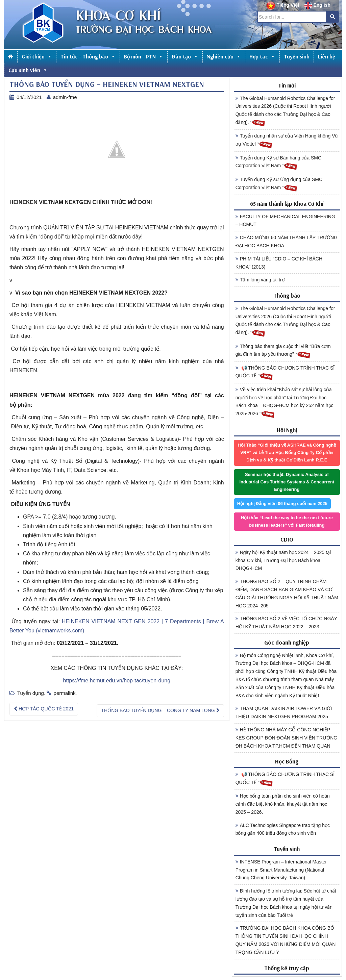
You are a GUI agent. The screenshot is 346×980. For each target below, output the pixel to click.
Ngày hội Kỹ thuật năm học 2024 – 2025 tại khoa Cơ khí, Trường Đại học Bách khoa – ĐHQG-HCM (283, 560)
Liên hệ (327, 56)
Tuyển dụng (31, 693)
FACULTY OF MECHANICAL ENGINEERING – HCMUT (285, 221)
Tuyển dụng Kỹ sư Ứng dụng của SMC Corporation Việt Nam (279, 184)
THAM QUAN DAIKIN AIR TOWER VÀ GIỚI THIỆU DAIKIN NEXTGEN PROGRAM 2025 (284, 712)
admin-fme (65, 97)
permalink (65, 693)
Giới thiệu (37, 56)
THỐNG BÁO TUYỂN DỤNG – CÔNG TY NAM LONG (160, 710)
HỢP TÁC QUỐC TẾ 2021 (44, 709)
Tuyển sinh (297, 56)
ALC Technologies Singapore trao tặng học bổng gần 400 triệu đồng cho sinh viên (283, 829)
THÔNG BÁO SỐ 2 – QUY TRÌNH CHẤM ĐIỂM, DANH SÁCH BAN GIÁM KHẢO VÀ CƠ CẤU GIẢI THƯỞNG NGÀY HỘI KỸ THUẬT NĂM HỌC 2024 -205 (287, 593)
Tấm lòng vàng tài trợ (260, 280)
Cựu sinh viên (28, 70)
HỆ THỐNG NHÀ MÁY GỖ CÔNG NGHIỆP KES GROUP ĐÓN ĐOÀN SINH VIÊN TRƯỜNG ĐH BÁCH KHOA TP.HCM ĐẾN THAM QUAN (287, 738)
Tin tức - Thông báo (88, 56)
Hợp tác (262, 56)
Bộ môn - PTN (144, 56)
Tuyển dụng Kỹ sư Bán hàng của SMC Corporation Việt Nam (278, 163)
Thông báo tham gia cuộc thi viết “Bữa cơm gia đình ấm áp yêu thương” (283, 351)
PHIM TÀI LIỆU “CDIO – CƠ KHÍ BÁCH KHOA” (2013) (279, 263)
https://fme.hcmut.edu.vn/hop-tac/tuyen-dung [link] (117, 681)
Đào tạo (185, 56)
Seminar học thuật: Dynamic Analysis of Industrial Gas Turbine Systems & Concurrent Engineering (287, 482)
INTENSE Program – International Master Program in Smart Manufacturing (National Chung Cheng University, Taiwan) (281, 870)
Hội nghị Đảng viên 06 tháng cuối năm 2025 (282, 504)
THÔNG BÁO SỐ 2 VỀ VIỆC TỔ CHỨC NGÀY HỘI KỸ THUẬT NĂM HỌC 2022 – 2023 (286, 623)
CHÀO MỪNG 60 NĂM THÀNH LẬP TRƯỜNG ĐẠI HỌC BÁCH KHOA (287, 242)
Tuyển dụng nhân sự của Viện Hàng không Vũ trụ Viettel (287, 141)
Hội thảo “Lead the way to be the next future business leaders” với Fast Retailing (287, 521)
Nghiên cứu (224, 56)
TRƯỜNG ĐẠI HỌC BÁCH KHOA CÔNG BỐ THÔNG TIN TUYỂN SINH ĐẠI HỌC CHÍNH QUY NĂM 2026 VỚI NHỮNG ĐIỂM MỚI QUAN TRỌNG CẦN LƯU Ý (286, 940)
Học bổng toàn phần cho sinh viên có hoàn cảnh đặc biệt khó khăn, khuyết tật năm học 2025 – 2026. (283, 804)
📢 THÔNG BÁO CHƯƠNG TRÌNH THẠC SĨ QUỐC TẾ (285, 373)
